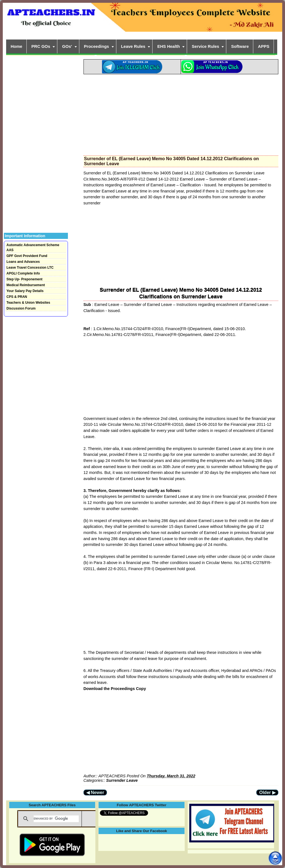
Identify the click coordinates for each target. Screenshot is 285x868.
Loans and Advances (23, 262)
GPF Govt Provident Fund (27, 256)
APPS (264, 46)
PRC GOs (41, 46)
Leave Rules (133, 46)
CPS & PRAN (17, 297)
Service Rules (205, 46)
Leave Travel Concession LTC (30, 268)
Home (16, 46)
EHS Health (169, 46)
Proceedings (97, 46)
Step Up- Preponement (24, 279)
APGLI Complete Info (23, 273)
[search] (56, 819)
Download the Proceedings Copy (115, 689)
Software (240, 46)
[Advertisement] (181, 113)
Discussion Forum (21, 308)
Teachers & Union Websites (28, 303)
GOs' (67, 46)
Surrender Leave (122, 780)
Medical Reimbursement (26, 285)
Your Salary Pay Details (25, 291)
